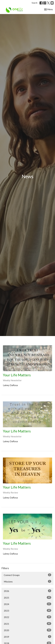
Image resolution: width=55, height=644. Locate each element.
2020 (27, 630)
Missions (27, 581)
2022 (27, 617)
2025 (27, 597)
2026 (27, 591)
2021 (27, 624)
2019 (27, 637)
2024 (27, 604)
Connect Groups (27, 575)
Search (35, 3)
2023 (27, 610)
